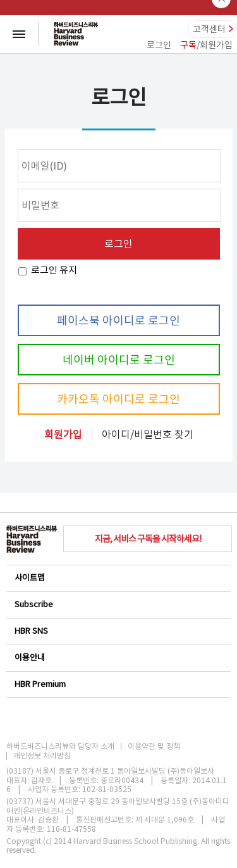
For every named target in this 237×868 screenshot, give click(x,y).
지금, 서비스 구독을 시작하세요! (148, 539)
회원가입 (63, 434)
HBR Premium (118, 684)
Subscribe (118, 604)
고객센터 (209, 29)
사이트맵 (118, 578)
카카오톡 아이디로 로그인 (118, 399)
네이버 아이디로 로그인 (119, 360)
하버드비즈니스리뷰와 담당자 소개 (60, 746)
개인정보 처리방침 (42, 756)
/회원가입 (206, 45)
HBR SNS (118, 631)
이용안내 (118, 657)
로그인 (159, 45)
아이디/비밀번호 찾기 (148, 434)
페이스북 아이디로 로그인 (118, 321)
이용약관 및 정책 (154, 746)
